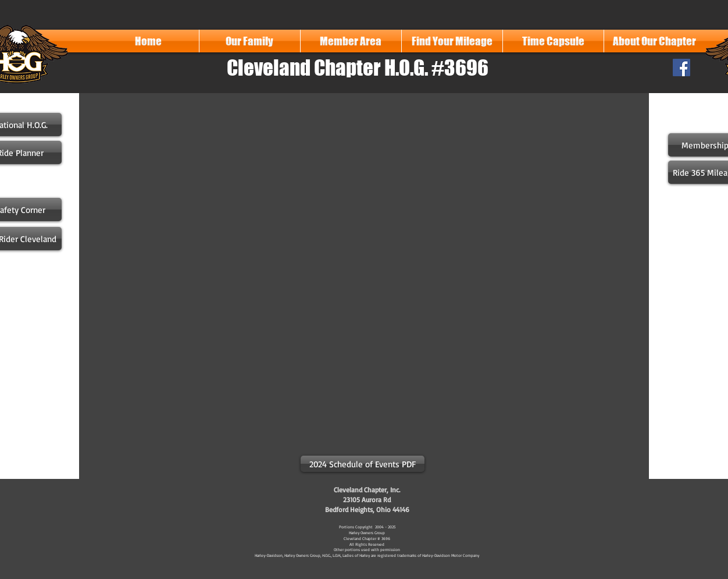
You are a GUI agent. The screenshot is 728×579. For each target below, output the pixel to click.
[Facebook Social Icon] (681, 68)
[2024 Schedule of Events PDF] (363, 464)
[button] (250, 41)
